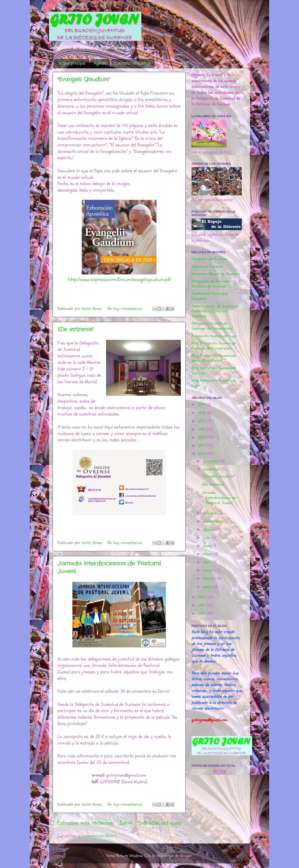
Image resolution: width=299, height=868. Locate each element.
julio (207, 538)
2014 (202, 446)
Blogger (186, 856)
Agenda (100, 64)
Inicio (126, 823)
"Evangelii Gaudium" (84, 80)
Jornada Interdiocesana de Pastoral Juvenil (219, 498)
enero (208, 587)
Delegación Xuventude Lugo (214, 336)
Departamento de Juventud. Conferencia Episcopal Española (215, 311)
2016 (202, 429)
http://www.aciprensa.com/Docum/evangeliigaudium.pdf (119, 279)
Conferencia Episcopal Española (210, 296)
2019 (202, 405)
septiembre (213, 521)
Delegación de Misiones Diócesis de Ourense (211, 284)
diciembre (212, 461)
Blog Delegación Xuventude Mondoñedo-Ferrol (214, 358)
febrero (210, 578)
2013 (202, 454)
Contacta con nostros (133, 64)
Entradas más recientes (85, 823)
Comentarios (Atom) (99, 836)
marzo (209, 570)
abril (208, 562)
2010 (202, 613)
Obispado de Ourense (210, 259)
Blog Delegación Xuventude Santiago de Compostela (214, 346)
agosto (210, 529)
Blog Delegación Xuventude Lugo (214, 383)
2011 (202, 605)
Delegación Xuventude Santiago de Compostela (212, 326)
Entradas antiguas (160, 823)
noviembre (212, 469)
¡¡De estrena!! (75, 330)
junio (208, 546)
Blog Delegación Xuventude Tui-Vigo (214, 371)
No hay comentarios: (126, 309)
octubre (210, 513)
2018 (202, 413)
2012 (202, 597)
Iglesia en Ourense (207, 266)
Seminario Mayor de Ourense (216, 274)
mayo (208, 554)
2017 (202, 421)
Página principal (72, 64)
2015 (203, 438)
